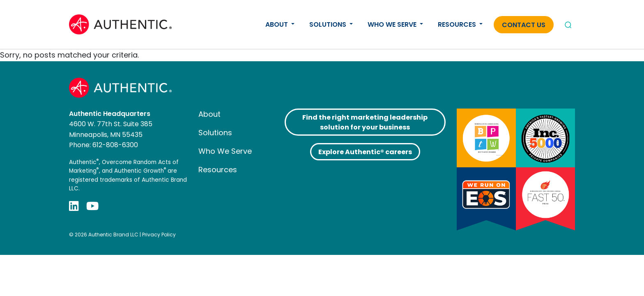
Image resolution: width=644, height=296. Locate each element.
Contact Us (524, 25)
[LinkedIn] (74, 206)
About (277, 24)
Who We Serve (393, 24)
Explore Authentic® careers (365, 152)
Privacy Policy (159, 235)
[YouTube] (92, 206)
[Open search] (568, 25)
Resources (458, 24)
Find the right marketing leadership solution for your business (365, 122)
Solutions (329, 24)
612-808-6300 (115, 145)
